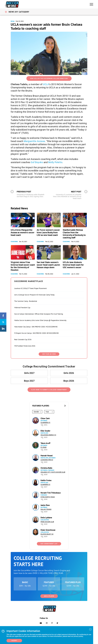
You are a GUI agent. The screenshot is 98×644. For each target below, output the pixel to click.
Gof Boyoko (37, 162)
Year (47, 412)
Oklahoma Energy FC (48, 435)
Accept (14, 641)
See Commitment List (49, 544)
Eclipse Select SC (47, 534)
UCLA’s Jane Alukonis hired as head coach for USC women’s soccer (73, 265)
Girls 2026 (69, 373)
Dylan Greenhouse (48, 530)
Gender (36, 412)
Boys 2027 (29, 381)
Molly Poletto (55, 162)
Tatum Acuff (45, 443)
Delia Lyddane (46, 518)
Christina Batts (46, 468)
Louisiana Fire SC (47, 460)
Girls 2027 (29, 373)
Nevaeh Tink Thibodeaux (51, 493)
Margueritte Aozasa (34, 141)
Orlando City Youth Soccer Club (53, 472)
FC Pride (44, 447)
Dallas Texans (46, 509)
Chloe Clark (45, 418)
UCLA (46, 84)
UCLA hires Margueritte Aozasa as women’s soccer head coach (23, 232)
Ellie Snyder (45, 431)
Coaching (14, 242)
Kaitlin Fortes (46, 480)
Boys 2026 (69, 381)
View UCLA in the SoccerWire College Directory (49, 79)
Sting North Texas (48, 497)
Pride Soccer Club (47, 522)
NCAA (13, 21)
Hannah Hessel (47, 456)
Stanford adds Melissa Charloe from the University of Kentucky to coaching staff (74, 234)
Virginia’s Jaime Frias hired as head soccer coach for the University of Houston (23, 266)
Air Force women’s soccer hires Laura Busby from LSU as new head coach (48, 232)
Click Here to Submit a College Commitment (49, 390)
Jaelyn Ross (45, 505)
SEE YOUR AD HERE (49, 354)
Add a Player (49, 596)
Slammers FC (45, 423)
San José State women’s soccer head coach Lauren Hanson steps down (48, 265)
